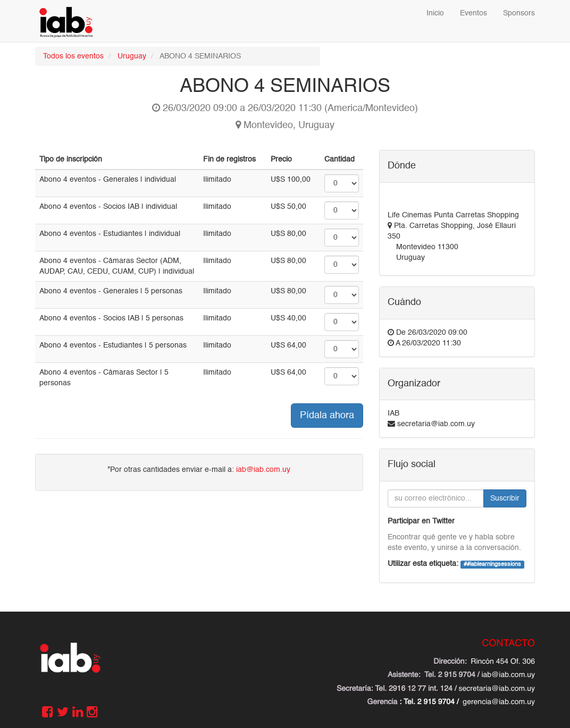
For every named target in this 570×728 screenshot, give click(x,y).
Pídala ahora (327, 416)
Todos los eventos (73, 56)
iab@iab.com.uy (263, 470)
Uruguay (132, 56)
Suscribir (505, 498)
